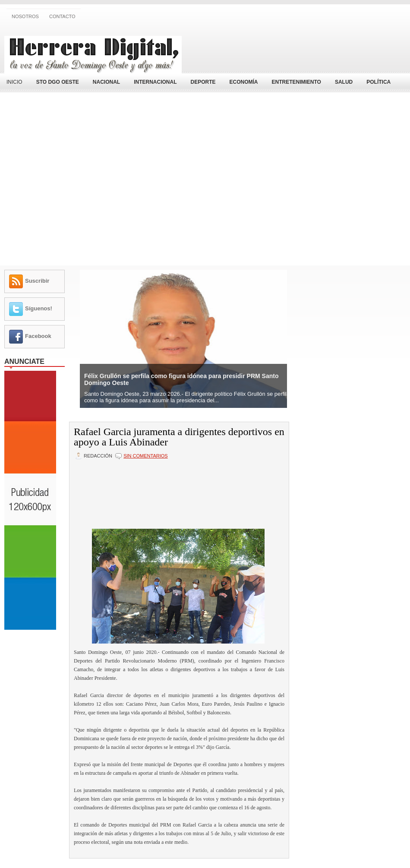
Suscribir (37, 281)
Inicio (14, 82)
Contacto (62, 16)
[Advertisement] (305, 49)
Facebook (38, 336)
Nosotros (25, 16)
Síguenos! (39, 308)
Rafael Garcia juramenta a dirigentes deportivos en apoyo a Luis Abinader (179, 437)
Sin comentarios (145, 456)
